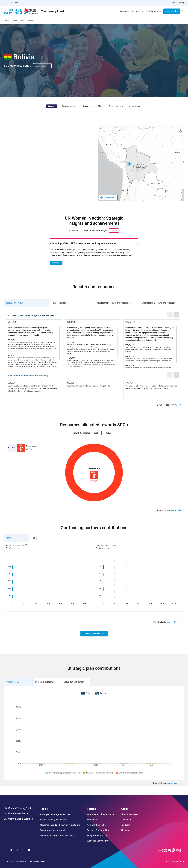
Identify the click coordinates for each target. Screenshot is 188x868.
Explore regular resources (94, 634)
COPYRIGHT (169, 862)
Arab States (93, 820)
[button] (129, 164)
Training (181, 3)
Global (6, 3)
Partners (136, 11)
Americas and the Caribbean (100, 814)
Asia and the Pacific (96, 825)
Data (173, 3)
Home (6, 21)
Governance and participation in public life (64, 773)
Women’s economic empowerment (100, 773)
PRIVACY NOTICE (22, 862)
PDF (180, 405)
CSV (172, 405)
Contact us (126, 820)
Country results (18, 21)
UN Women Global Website (18, 819)
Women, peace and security (53, 830)
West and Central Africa (98, 841)
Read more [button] (56, 263)
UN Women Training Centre (18, 808)
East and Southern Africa (99, 830)
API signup (126, 830)
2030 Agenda (152, 11)
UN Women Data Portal (16, 813)
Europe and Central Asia (98, 836)
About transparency (130, 814)
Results (123, 11)
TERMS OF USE (9, 862)
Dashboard (170, 11)
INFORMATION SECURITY (38, 862)
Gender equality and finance (53, 820)
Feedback (126, 825)
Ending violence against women (131, 773)
